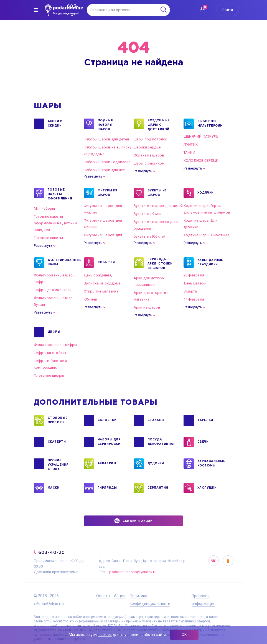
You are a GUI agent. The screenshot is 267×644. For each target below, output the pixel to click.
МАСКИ (54, 488)
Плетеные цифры (49, 375)
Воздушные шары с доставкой (159, 125)
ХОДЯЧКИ (206, 193)
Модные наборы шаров (105, 125)
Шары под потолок (151, 139)
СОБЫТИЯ (106, 263)
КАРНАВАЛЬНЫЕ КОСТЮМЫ (211, 464)
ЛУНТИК (191, 144)
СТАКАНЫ (156, 420)
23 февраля (194, 275)
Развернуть (93, 176)
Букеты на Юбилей (150, 236)
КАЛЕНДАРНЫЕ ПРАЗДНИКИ (210, 263)
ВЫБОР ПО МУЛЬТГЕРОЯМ (210, 124)
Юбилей (91, 299)
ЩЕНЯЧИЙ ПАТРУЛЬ (201, 136)
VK (213, 561)
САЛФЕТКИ (107, 420)
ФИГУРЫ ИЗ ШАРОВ (107, 193)
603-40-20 (52, 552)
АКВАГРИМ (107, 464)
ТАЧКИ (189, 152)
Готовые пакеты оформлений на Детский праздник (55, 223)
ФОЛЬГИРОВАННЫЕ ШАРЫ (61, 263)
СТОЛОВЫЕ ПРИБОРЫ (58, 420)
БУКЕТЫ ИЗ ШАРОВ (157, 193)
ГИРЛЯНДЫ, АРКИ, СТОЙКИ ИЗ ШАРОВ (160, 263)
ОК (184, 635)
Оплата (103, 596)
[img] (36, 10)
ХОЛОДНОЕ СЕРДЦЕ (201, 161)
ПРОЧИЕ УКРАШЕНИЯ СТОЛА (58, 465)
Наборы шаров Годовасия (107, 162)
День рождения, (98, 275)
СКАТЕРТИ (57, 442)
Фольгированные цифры (56, 345)
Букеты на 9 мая (148, 214)
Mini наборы (44, 208)
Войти (228, 10)
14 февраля (194, 299)
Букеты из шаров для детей (158, 206)
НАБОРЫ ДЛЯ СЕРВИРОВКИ (109, 442)
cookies (105, 635)
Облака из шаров (149, 155)
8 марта (190, 291)
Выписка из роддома (102, 283)
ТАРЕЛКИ (205, 420)
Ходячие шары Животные (206, 235)
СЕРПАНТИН (158, 488)
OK (228, 561)
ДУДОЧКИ (156, 464)
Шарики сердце (147, 147)
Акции (120, 596)
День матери (195, 283)
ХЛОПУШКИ (207, 488)
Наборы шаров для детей (106, 139)
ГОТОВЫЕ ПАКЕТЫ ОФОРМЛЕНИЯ (60, 194)
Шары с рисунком (149, 163)
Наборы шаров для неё (104, 170)
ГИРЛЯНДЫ (107, 488)
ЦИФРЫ (54, 332)
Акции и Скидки (55, 124)
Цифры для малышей (53, 290)
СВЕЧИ (203, 442)
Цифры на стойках (50, 353)
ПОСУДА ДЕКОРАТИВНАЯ (161, 442)
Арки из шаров (147, 307)
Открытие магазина (101, 291)
